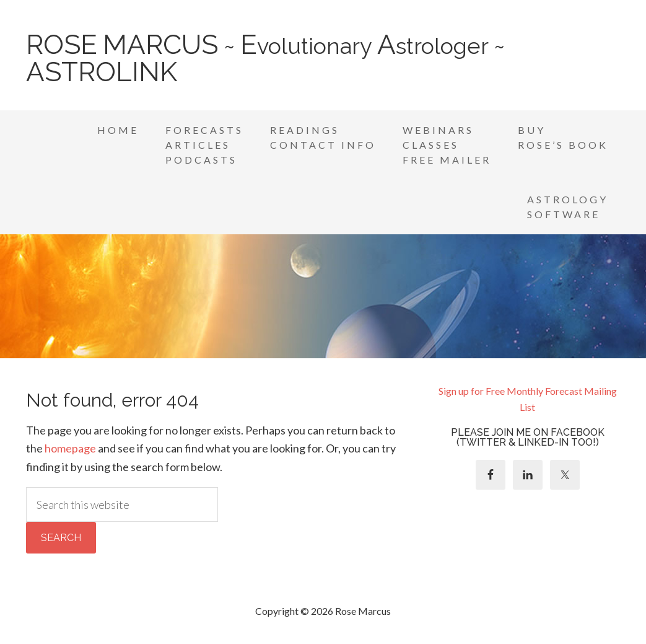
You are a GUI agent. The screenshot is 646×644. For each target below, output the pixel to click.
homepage (70, 448)
